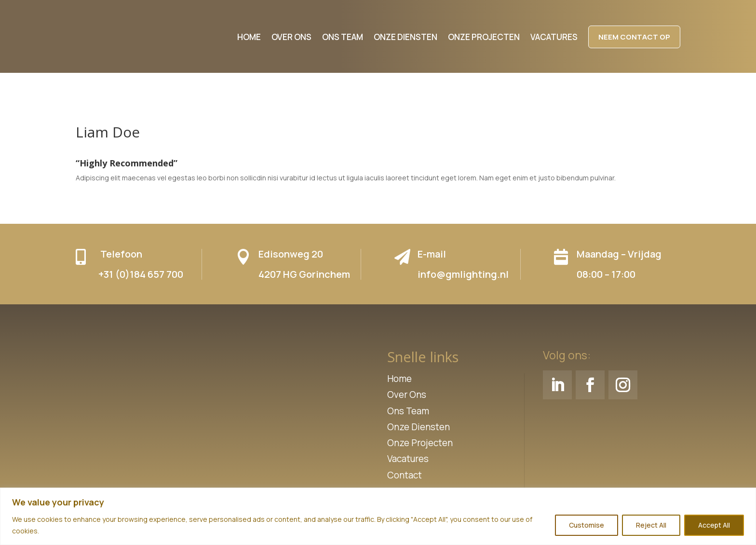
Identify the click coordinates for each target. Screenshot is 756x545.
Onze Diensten (418, 427)
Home (399, 379)
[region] (378, 516)
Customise (587, 525)
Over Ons (407, 395)
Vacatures (408, 459)
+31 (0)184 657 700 (141, 274)
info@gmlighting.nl (463, 274)
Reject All (651, 525)
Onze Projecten (420, 443)
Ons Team (408, 411)
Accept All (714, 525)
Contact (405, 475)
